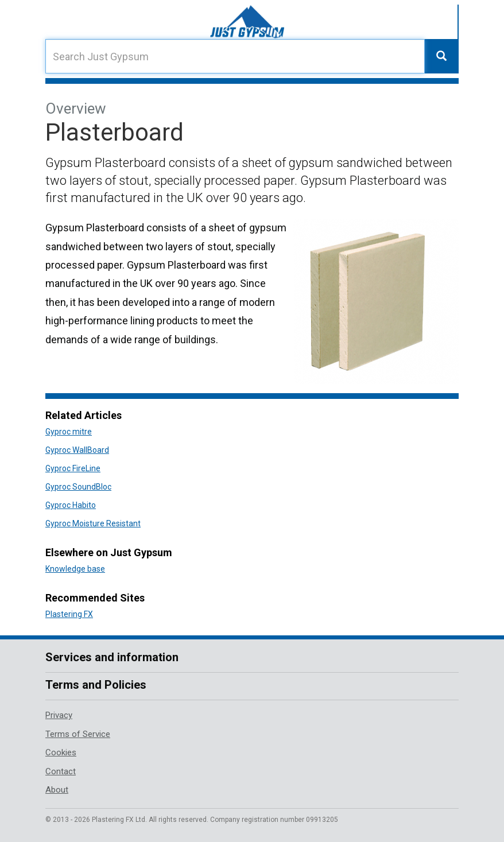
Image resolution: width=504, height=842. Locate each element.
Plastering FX (69, 614)
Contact (61, 771)
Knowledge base (75, 569)
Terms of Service (78, 734)
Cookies (61, 752)
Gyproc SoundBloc (78, 487)
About (57, 790)
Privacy (59, 715)
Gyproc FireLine (73, 468)
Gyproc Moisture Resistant (93, 523)
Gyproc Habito (71, 505)
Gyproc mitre (69, 432)
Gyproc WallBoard (77, 450)
